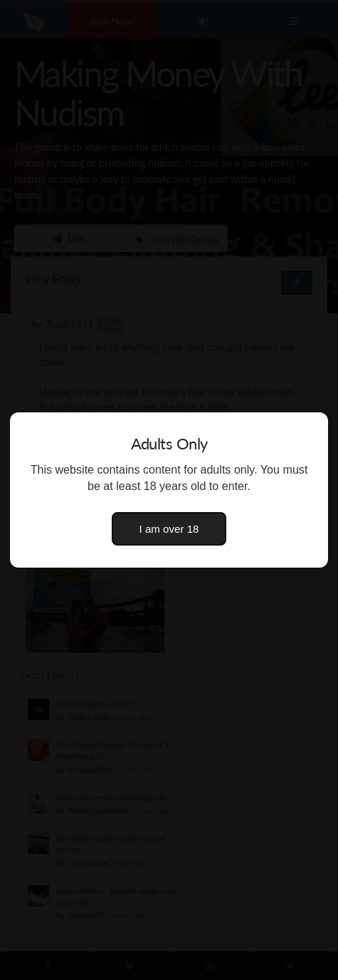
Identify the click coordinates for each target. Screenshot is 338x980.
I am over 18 (169, 529)
